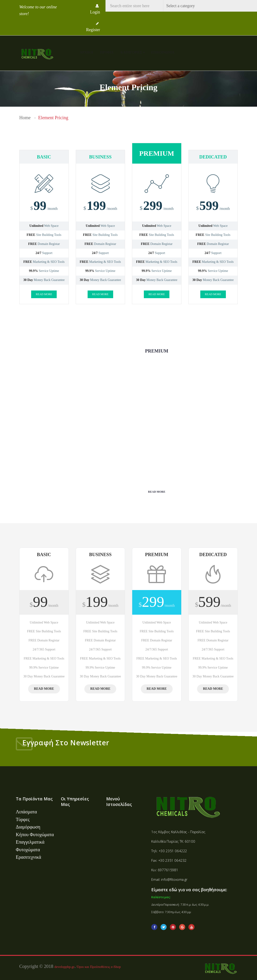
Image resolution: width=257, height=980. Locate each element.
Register (93, 27)
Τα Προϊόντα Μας (34, 799)
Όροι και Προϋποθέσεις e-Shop (99, 965)
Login (95, 9)
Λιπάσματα (26, 812)
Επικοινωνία (163, 52)
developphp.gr (64, 965)
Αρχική (87, 52)
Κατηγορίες (132, 52)
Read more (44, 294)
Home (25, 118)
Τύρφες (23, 819)
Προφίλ (107, 52)
